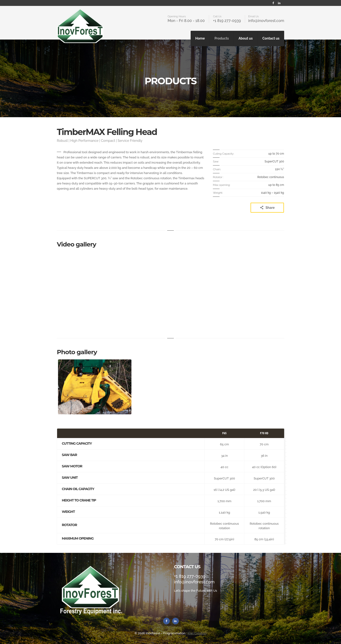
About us (246, 38)
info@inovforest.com (266, 21)
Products (222, 38)
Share (267, 208)
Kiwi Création (197, 633)
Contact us (271, 38)
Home (200, 38)
